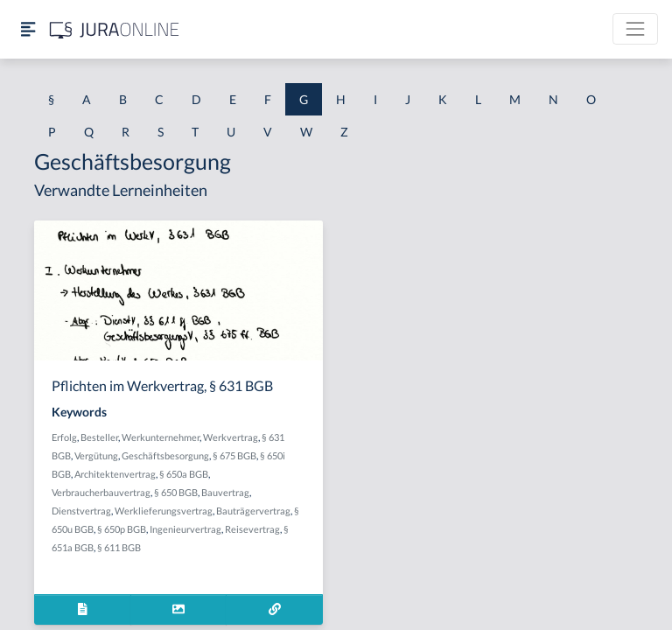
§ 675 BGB (234, 455)
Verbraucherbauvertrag (101, 492)
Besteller (99, 437)
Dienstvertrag (81, 511)
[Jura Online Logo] (115, 29)
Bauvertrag (225, 492)
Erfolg (64, 437)
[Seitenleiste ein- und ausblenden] (28, 29)
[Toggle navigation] (635, 29)
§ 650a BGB (184, 474)
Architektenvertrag (115, 474)
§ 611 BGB (119, 547)
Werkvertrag (231, 437)
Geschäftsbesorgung (165, 455)
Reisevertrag (252, 529)
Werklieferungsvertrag (164, 511)
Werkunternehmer (161, 437)
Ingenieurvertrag (185, 529)
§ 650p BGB (122, 529)
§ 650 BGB (176, 492)
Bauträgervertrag (253, 511)
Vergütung (96, 455)
